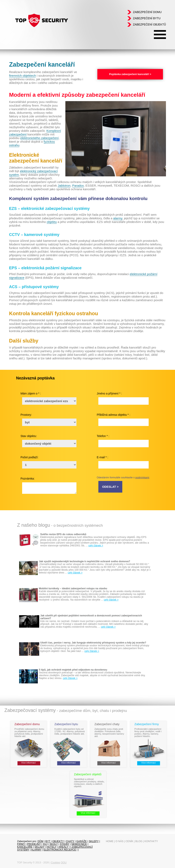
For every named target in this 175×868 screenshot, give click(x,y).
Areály (63, 847)
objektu (52, 222)
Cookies (56, 863)
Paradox (78, 185)
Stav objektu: (29, 436)
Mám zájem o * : (31, 393)
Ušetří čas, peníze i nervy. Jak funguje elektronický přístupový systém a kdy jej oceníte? (93, 643)
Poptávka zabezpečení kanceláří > (130, 74)
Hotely (51, 847)
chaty (70, 841)
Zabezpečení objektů (149, 24)
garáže (81, 841)
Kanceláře (25, 847)
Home (110, 841)
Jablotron (64, 185)
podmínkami (142, 478)
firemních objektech (22, 76)
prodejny (34, 844)
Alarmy (36, 850)
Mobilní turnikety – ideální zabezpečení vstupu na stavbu (73, 588)
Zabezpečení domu (147, 12)
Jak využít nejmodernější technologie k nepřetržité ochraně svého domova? (84, 561)
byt (48, 841)
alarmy (118, 218)
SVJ (45, 844)
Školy (54, 844)
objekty (58, 841)
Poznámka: (28, 479)
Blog (139, 841)
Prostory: (26, 415)
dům (41, 841)
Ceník (129, 841)
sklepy (94, 841)
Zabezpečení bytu (147, 18)
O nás (120, 841)
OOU (64, 863)
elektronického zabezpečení (40, 138)
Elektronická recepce (60, 850)
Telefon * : (103, 436)
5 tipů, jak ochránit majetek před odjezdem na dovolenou (73, 670)
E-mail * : (102, 457)
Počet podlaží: (29, 457)
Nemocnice (79, 844)
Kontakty (151, 841)
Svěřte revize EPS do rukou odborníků (63, 534)
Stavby (65, 844)
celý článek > (96, 546)
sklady (40, 847)
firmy (21, 844)
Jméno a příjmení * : (109, 393)
